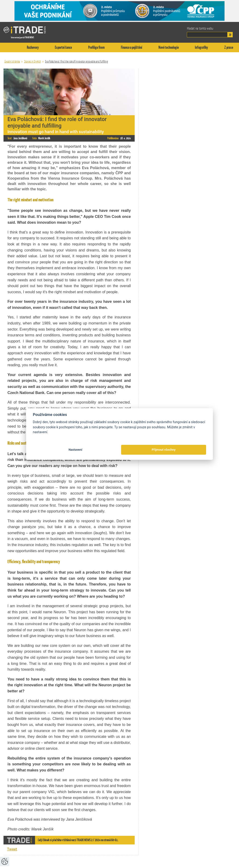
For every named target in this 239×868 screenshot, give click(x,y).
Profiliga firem (96, 47)
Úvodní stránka (12, 61)
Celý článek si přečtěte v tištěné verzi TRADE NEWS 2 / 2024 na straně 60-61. (78, 840)
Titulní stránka (8, 47)
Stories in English (32, 61)
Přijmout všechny (164, 450)
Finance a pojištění (132, 47)
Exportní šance (63, 47)
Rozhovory (33, 47)
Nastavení (76, 450)
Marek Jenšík (44, 138)
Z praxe (229, 47)
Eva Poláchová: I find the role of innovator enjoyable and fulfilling (76, 61)
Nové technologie (169, 47)
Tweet (12, 849)
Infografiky (201, 47)
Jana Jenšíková (20, 138)
